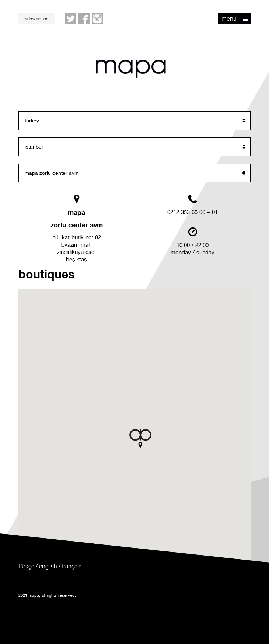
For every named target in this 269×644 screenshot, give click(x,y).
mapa (131, 69)
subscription (37, 19)
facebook (84, 19)
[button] (140, 439)
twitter (71, 19)
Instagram (98, 19)
